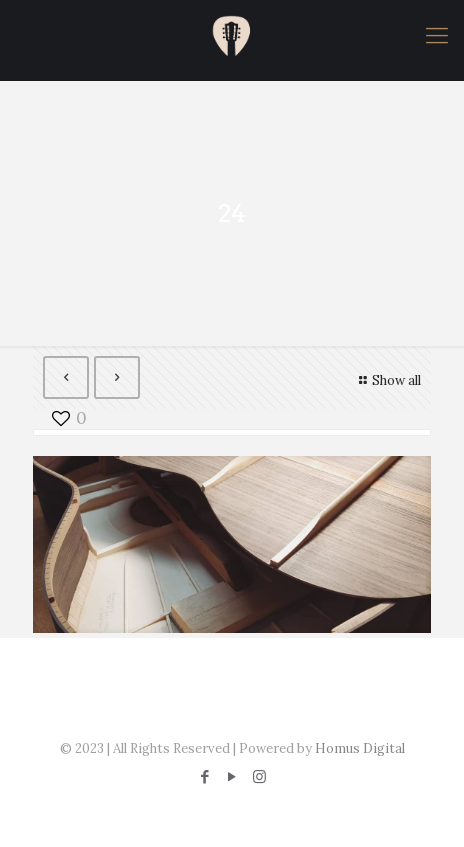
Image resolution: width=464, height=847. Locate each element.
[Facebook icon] (205, 776)
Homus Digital (360, 748)
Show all (387, 380)
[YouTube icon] (232, 776)
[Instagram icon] (259, 776)
